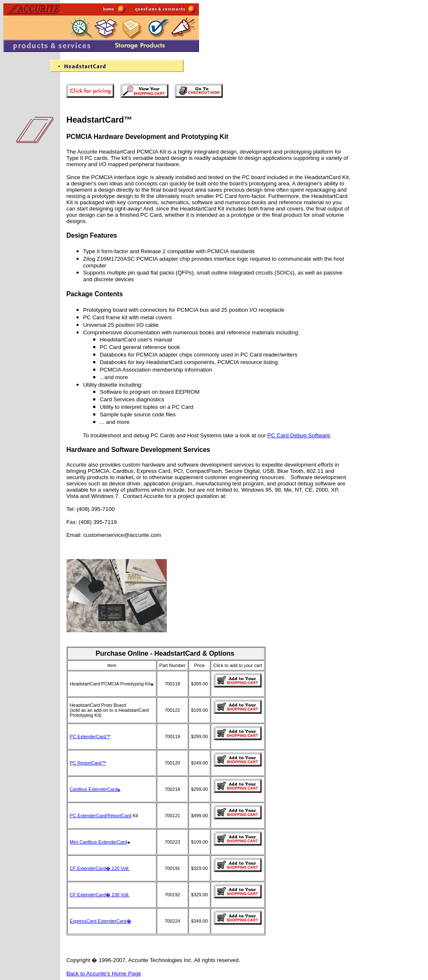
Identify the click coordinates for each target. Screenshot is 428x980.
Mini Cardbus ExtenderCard (98, 842)
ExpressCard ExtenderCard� (101, 921)
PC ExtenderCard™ (90, 736)
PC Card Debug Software (299, 435)
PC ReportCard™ (88, 763)
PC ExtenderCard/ (89, 816)
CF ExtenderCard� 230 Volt (100, 895)
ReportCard (119, 816)
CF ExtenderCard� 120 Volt (100, 868)
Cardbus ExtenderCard (95, 789)
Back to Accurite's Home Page (104, 974)
